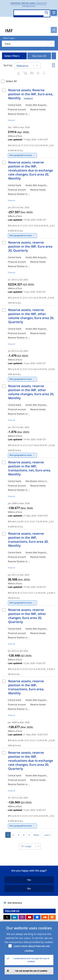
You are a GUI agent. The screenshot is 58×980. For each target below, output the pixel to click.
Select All (11, 81)
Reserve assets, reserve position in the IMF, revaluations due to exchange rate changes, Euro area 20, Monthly (31, 170)
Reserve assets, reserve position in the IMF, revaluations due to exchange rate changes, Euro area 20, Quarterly (31, 761)
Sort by (8, 65)
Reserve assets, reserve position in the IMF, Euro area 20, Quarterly (30, 246)
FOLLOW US (12, 911)
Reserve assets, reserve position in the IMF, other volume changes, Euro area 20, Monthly (31, 392)
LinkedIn (14, 917)
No (29, 888)
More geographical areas (21, 155)
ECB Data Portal (29, 6)
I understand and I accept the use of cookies (31, 960)
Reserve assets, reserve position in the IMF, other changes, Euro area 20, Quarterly (27, 616)
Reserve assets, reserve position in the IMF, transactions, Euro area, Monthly (26, 687)
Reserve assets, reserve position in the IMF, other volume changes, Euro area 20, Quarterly (31, 316)
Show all (11, 120)
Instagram (22, 917)
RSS (52, 917)
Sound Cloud (45, 917)
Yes (29, 880)
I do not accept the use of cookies (31, 971)
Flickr (37, 917)
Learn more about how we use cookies (32, 948)
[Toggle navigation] (54, 13)
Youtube (29, 917)
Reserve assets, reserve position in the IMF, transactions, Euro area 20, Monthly (28, 540)
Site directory (15, 903)
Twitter (7, 917)
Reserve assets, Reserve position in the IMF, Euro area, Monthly (31, 94)
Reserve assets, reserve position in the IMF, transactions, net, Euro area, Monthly (30, 468)
